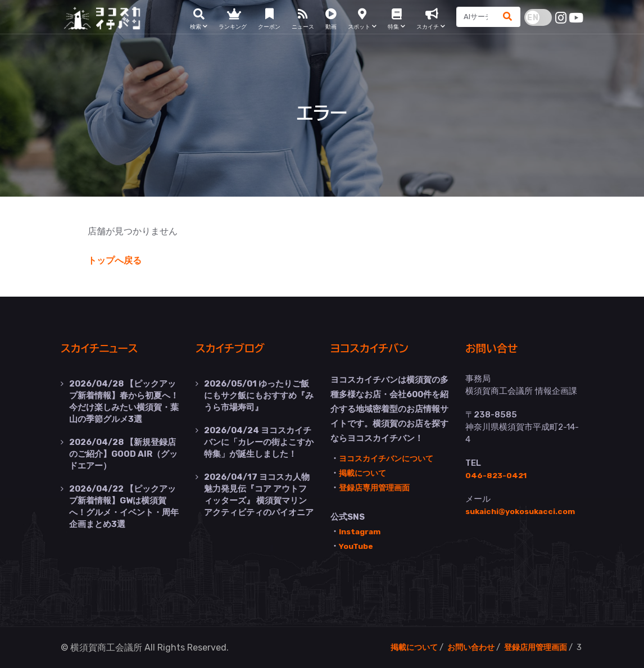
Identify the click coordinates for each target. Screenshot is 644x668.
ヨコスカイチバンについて (389, 458)
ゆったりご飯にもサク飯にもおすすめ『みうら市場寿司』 (259, 394)
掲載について (364, 472)
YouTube (358, 546)
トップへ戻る (115, 260)
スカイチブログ (236, 348)
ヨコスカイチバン (377, 348)
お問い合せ (496, 348)
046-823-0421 (497, 475)
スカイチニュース (106, 348)
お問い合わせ (465, 647)
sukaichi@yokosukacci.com (525, 511)
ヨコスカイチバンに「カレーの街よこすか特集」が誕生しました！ (259, 439)
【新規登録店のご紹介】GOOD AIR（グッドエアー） (123, 451)
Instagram (362, 531)
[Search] (473, 20)
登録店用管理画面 (533, 647)
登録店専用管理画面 (377, 487)
